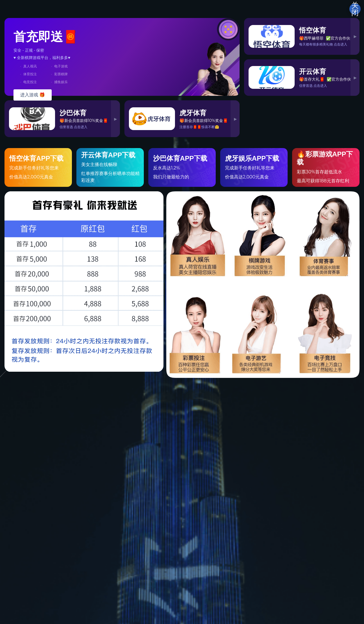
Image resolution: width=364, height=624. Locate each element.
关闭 (355, 9)
